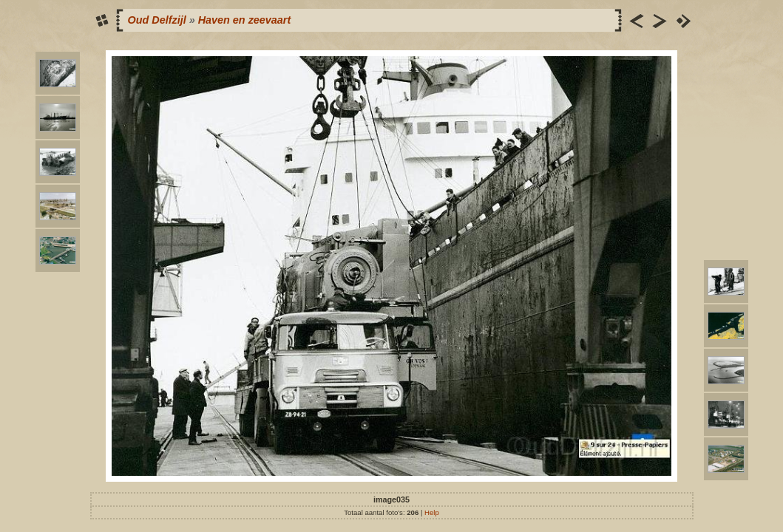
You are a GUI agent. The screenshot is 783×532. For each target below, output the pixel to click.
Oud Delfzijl (157, 20)
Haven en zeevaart (245, 20)
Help (432, 512)
